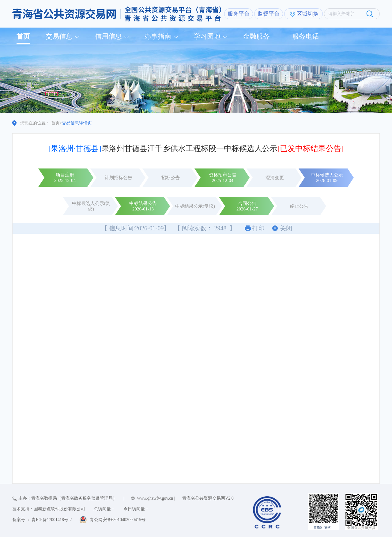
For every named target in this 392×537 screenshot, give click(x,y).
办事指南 (158, 36)
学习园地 (207, 36)
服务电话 (306, 36)
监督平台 (269, 14)
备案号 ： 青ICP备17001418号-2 (42, 520)
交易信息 (59, 36)
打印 (258, 228)
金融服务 (256, 36)
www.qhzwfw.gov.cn (155, 498)
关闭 (286, 228)
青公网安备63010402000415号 (118, 520)
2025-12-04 (65, 180)
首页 (23, 36)
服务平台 (239, 14)
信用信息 (108, 36)
